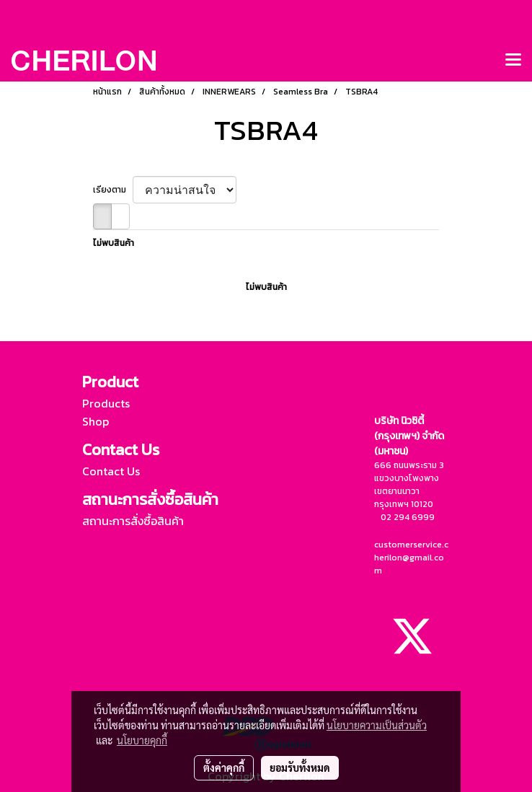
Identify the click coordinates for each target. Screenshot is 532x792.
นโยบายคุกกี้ (142, 740)
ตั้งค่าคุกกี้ (224, 767)
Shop (96, 421)
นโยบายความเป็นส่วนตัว (377, 725)
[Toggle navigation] (513, 61)
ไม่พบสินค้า (114, 243)
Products (106, 403)
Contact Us (111, 471)
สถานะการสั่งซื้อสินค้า (133, 521)
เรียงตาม (113, 190)
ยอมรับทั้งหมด (300, 767)
